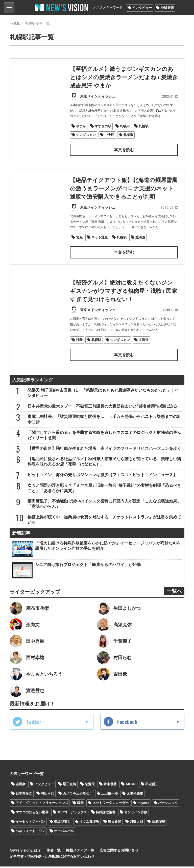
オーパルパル (64, 833)
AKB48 (131, 786)
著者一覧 (54, 852)
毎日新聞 (114, 823)
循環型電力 (62, 823)
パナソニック (168, 805)
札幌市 (125, 126)
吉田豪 (21, 786)
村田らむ (47, 795)
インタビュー (142, 8)
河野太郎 (136, 823)
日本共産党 (24, 795)
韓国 (80, 805)
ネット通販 (100, 246)
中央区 (110, 135)
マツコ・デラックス (72, 814)
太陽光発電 (135, 795)
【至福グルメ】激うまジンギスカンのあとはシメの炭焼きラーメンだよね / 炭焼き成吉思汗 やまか (122, 78)
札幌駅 (144, 126)
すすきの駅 (103, 126)
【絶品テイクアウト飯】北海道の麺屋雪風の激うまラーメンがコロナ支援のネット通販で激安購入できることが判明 (124, 198)
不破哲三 (152, 786)
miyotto (143, 805)
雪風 (79, 246)
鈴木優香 (110, 786)
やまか (81, 126)
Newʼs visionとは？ (25, 852)
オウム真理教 (89, 823)
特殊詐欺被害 (106, 814)
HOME (15, 23)
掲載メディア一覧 (80, 852)
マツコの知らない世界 (32, 814)
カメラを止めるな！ (78, 795)
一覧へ (174, 593)
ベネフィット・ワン (30, 833)
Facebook (127, 723)
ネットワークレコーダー (111, 805)
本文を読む (124, 150)
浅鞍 (79, 350)
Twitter (34, 723)
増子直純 (69, 786)
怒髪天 (90, 786)
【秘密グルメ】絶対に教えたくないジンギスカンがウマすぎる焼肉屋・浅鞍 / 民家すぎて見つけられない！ (124, 301)
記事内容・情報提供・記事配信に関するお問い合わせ (52, 858)
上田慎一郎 (110, 795)
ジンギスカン (86, 135)
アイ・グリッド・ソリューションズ (42, 805)
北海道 (128, 135)
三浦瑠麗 (158, 823)
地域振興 (167, 8)
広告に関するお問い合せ (119, 852)
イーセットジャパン (30, 823)
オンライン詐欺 (136, 814)
